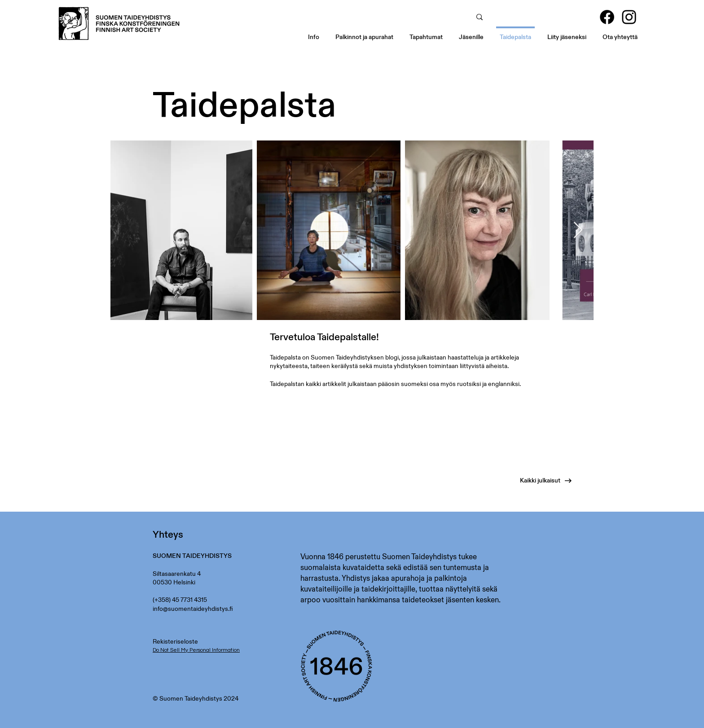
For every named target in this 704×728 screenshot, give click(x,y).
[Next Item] (578, 230)
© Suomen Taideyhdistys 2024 (196, 698)
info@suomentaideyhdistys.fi (193, 609)
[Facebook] (607, 17)
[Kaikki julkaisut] (530, 481)
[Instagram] (629, 17)
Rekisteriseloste (175, 641)
